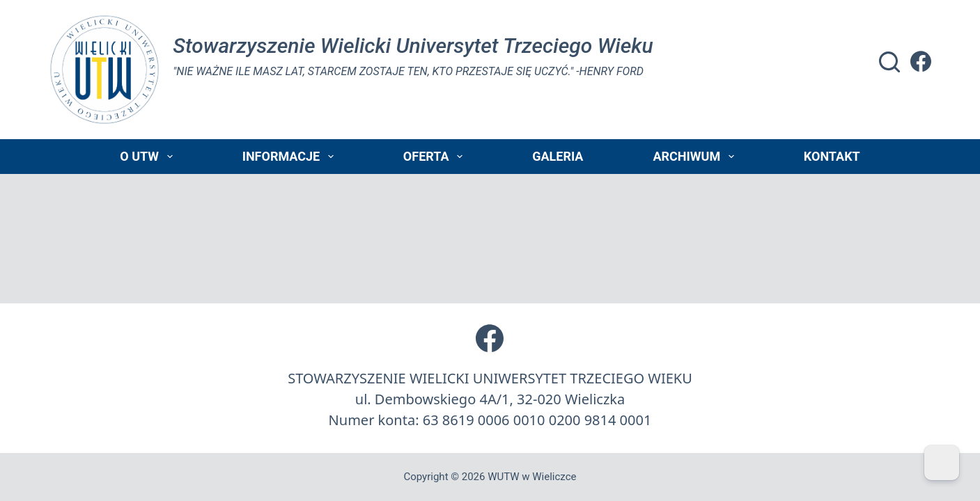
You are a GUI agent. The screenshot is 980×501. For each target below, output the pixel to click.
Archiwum (696, 157)
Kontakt (832, 156)
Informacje (291, 157)
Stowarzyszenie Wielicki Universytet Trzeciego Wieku (413, 46)
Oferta (436, 157)
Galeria (558, 156)
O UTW (149, 157)
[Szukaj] (889, 62)
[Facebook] (921, 61)
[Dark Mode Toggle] (942, 463)
